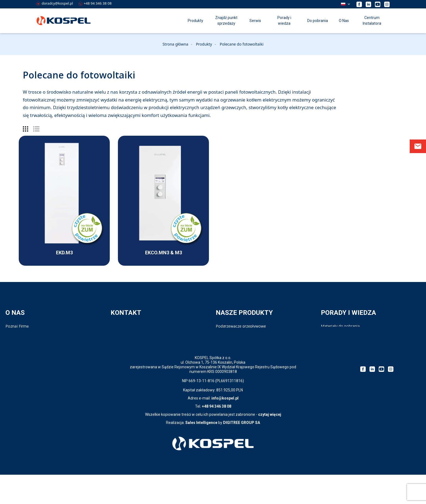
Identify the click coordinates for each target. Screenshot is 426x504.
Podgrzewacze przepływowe (241, 326)
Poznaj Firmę (17, 326)
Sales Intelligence (201, 452)
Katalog (328, 332)
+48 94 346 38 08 (95, 3)
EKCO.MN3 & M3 (164, 253)
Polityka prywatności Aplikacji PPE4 (36, 348)
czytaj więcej (270, 444)
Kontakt (118, 326)
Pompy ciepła (228, 348)
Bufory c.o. (225, 354)
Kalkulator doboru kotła (342, 337)
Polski (343, 4)
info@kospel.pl (225, 427)
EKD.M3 (64, 253)
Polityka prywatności (24, 343)
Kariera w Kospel (20, 332)
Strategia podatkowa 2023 (344, 343)
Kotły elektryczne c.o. (234, 343)
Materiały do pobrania (340, 326)
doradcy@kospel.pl (55, 3)
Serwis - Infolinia (125, 332)
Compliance (16, 337)
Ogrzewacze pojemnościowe (241, 332)
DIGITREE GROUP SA (242, 452)
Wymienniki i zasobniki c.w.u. (241, 337)
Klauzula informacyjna (25, 354)
